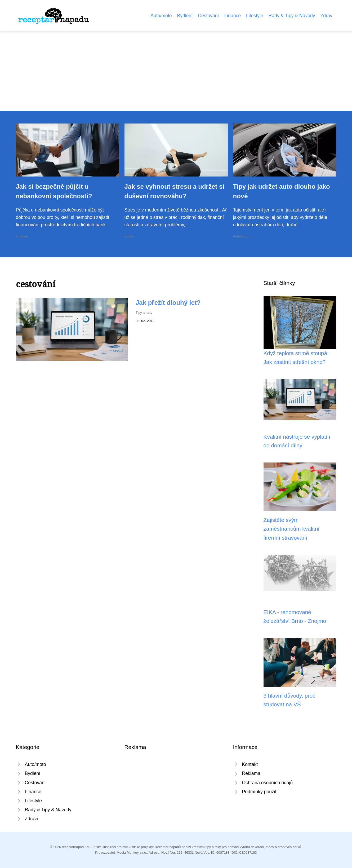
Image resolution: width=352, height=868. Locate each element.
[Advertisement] (176, 71)
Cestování (208, 16)
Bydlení (185, 16)
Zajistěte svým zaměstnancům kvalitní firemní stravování (292, 529)
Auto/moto (161, 16)
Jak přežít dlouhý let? (168, 303)
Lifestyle (255, 16)
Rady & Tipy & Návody (292, 16)
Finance (232, 16)
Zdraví (327, 16)
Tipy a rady (144, 313)
